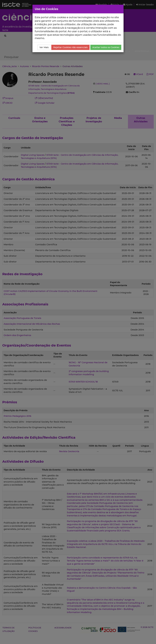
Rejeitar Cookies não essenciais (70, 47)
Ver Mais (44, 47)
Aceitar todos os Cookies (106, 47)
